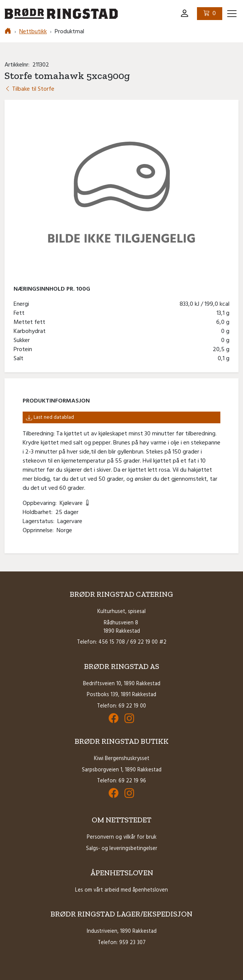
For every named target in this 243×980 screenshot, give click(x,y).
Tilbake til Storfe (29, 89)
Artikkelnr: (18, 65)
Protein (24, 350)
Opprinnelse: (40, 531)
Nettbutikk (33, 32)
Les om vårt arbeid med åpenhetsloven (121, 890)
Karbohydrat (31, 331)
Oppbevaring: (41, 503)
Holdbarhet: (39, 512)
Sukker (23, 341)
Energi (23, 304)
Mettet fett (31, 322)
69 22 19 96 (132, 781)
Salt (20, 359)
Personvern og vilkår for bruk (122, 837)
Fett (21, 313)
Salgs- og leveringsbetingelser (122, 849)
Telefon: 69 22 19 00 (121, 706)
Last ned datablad (50, 417)
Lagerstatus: (40, 522)
